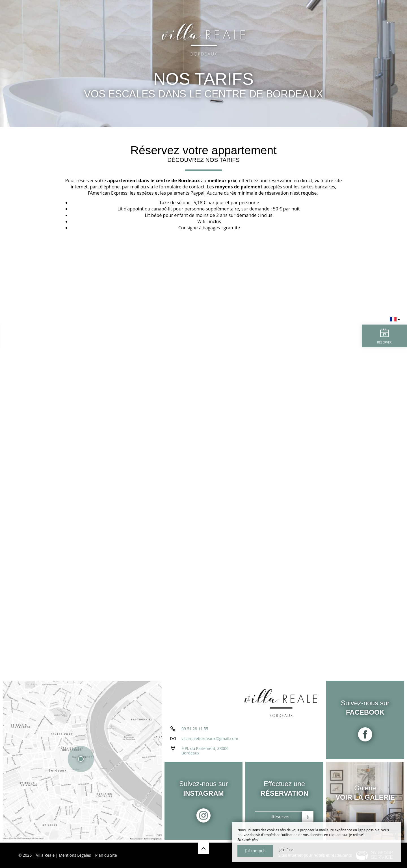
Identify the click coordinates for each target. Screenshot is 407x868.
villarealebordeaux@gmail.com (210, 738)
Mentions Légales (75, 855)
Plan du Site (106, 855)
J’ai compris (255, 851)
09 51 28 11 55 (195, 729)
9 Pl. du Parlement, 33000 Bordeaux (205, 751)
